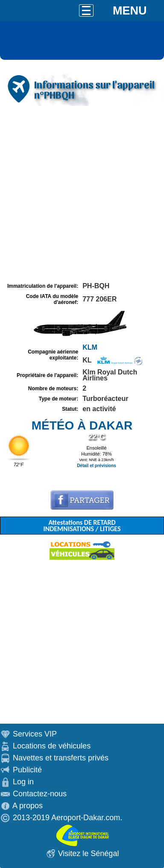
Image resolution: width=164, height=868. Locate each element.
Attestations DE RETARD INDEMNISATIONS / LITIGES (82, 526)
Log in (23, 782)
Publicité (27, 770)
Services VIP (35, 734)
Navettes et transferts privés (61, 758)
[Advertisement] (82, 194)
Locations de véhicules (52, 746)
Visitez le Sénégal (89, 853)
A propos (28, 806)
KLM (90, 347)
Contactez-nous (40, 794)
